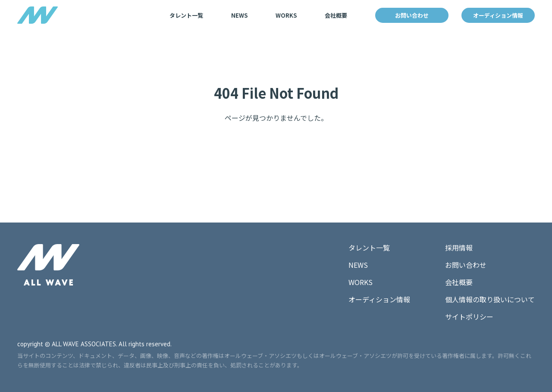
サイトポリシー (469, 317)
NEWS (239, 15)
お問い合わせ (412, 15)
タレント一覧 (186, 15)
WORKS (286, 15)
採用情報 (459, 248)
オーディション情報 (498, 15)
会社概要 (336, 15)
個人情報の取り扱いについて (490, 299)
